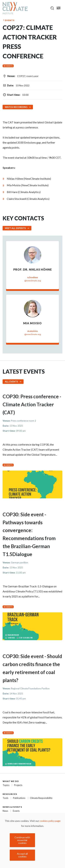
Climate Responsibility (41, 798)
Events (10, 20)
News (5, 811)
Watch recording (16, 107)
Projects (18, 785)
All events (11, 382)
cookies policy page (50, 821)
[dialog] (32, 840)
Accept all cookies (22, 855)
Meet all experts (15, 228)
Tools (5, 798)
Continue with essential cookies (22, 840)
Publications (19, 798)
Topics (6, 785)
